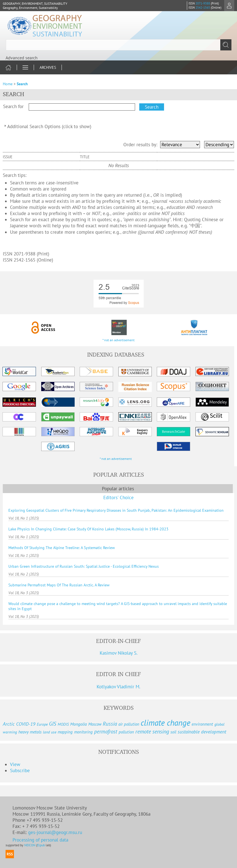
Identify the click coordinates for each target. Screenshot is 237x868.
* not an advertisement (119, 340)
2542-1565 (203, 8)
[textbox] (119, 45)
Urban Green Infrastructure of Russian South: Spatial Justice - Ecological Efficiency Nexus (84, 566)
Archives (48, 67)
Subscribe (20, 771)
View (15, 764)
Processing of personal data (40, 840)
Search (22, 84)
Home (8, 84)
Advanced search (22, 58)
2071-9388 (203, 3)
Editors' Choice (119, 498)
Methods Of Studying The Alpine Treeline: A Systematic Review (62, 548)
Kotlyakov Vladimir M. (119, 687)
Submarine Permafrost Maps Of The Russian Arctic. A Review (59, 585)
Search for (13, 106)
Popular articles (118, 489)
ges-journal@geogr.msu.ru (56, 832)
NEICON (30, 845)
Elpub (41, 845)
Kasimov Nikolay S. (119, 653)
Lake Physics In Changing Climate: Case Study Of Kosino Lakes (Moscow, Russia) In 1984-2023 (88, 529)
